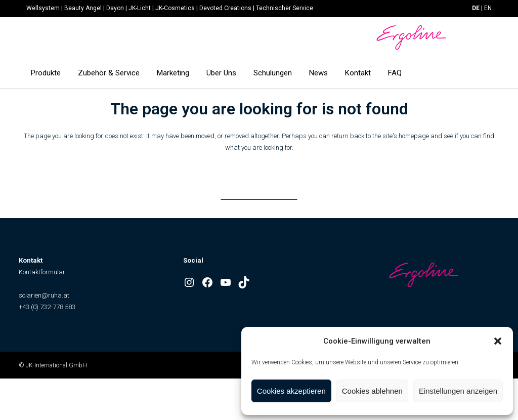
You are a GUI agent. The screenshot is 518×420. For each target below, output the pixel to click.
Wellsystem (43, 8)
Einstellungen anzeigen (458, 391)
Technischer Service (285, 8)
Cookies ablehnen (372, 391)
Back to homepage (259, 190)
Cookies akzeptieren (291, 391)
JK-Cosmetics (175, 8)
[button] (498, 341)
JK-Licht (140, 8)
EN (488, 8)
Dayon (115, 8)
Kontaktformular (42, 272)
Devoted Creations (225, 8)
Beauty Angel (83, 8)
